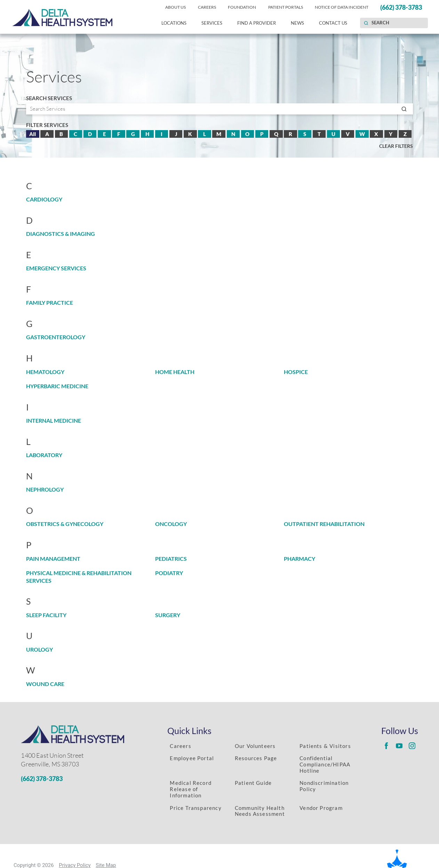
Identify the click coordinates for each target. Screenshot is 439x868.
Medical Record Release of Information (191, 789)
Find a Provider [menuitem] (257, 23)
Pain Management (53, 559)
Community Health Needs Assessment (260, 811)
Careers (180, 746)
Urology (39, 650)
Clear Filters (396, 146)
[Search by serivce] (219, 109)
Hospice (296, 372)
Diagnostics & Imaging (61, 234)
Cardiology (44, 199)
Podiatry (169, 573)
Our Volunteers (255, 746)
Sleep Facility (46, 615)
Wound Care (45, 684)
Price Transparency (195, 808)
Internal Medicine (54, 421)
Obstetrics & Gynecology (65, 524)
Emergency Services (56, 268)
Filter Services (47, 125)
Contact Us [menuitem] (333, 23)
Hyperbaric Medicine (57, 386)
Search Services (49, 98)
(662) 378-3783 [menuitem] (401, 7)
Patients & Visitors (325, 746)
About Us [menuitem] (175, 7)
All (33, 134)
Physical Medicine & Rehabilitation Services (79, 577)
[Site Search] (366, 23)
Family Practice (50, 303)
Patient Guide (253, 783)
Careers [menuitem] (207, 7)
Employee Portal (192, 758)
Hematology (45, 372)
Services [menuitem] (212, 23)
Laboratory (44, 455)
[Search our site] (394, 23)
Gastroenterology (56, 337)
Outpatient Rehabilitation (324, 524)
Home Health (175, 372)
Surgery (168, 615)
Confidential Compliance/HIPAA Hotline (325, 764)
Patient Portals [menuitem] (286, 7)
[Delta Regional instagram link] (412, 746)
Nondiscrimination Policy (324, 786)
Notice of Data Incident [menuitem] (342, 7)
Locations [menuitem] (174, 23)
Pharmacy (300, 559)
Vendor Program (321, 808)
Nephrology (45, 489)
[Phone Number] (82, 779)
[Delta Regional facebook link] (386, 746)
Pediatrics (171, 559)
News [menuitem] (297, 23)
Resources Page (256, 758)
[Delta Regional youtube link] (399, 746)
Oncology (171, 524)
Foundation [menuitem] (242, 7)
